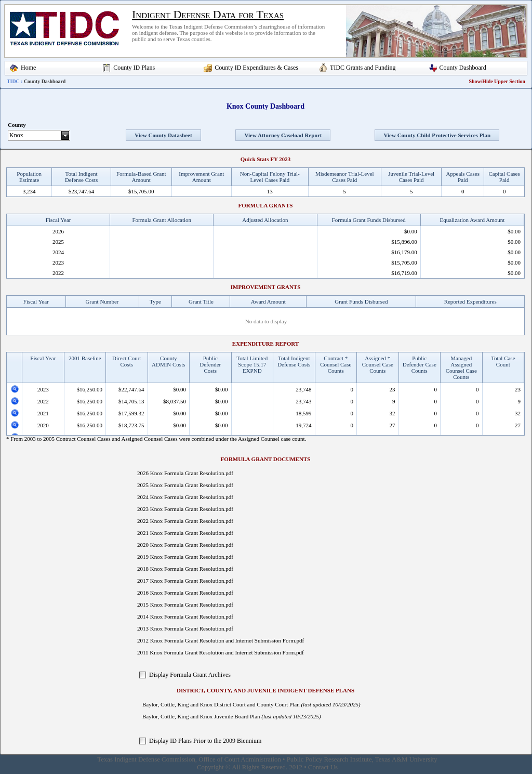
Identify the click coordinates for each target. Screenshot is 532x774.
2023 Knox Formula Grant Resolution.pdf (185, 509)
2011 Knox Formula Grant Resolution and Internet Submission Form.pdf (221, 652)
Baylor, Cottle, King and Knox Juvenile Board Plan (201, 716)
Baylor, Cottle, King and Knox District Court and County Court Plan (221, 704)
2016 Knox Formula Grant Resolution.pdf (185, 593)
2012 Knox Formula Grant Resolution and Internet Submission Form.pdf (221, 640)
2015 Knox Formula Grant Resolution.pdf (185, 605)
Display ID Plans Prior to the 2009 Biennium (205, 741)
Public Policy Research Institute (329, 759)
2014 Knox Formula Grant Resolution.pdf (185, 616)
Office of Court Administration (240, 759)
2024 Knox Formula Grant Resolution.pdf (185, 497)
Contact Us (323, 767)
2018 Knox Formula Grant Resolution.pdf (185, 569)
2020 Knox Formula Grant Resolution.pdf (185, 545)
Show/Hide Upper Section (497, 81)
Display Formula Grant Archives (190, 675)
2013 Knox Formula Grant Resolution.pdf (185, 628)
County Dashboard (463, 68)
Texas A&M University (406, 759)
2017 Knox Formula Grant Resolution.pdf (185, 581)
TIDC (13, 81)
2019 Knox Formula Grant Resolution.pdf (185, 557)
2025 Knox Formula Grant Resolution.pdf (185, 485)
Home (28, 68)
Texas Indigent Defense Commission (146, 759)
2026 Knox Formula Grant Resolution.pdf (185, 473)
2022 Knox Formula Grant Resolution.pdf (185, 521)
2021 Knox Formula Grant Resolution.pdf (185, 533)
